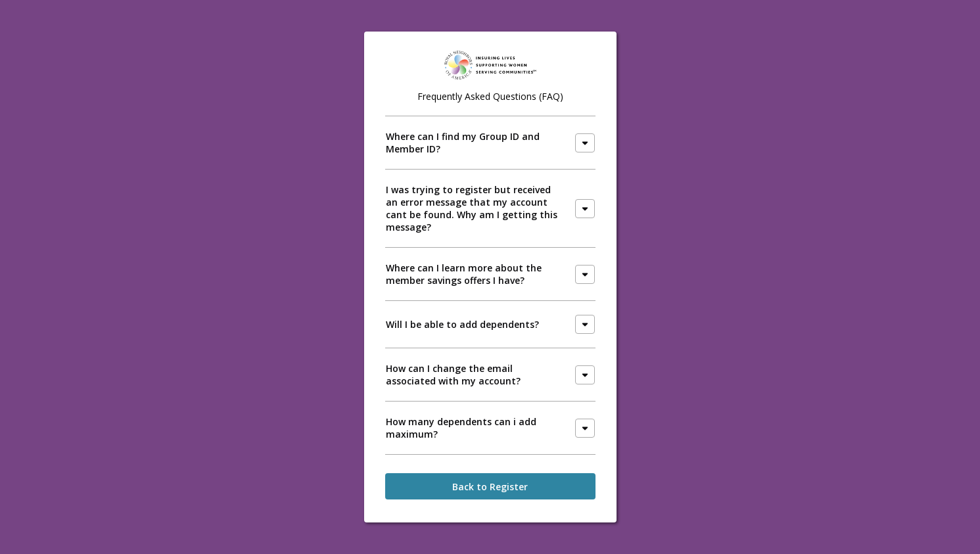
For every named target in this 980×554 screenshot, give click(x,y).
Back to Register (490, 487)
